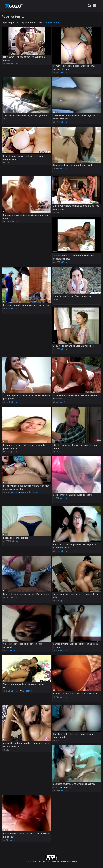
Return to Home (52, 23)
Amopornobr (27, 691)
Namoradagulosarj (30, 492)
